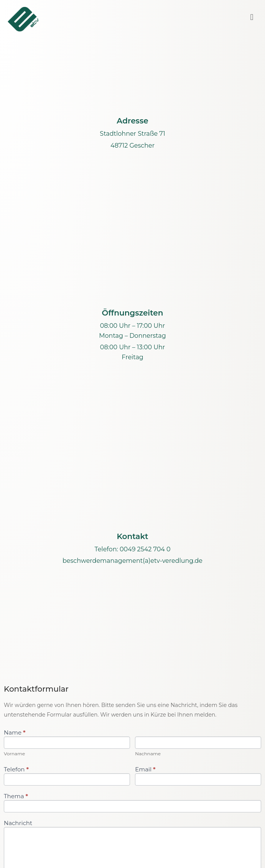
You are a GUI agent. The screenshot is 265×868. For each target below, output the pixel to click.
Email (145, 770)
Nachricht (18, 823)
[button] (252, 17)
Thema (16, 796)
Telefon (16, 770)
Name (15, 733)
